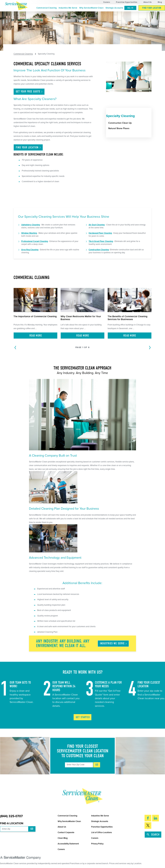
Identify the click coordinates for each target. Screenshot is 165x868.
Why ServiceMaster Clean (91, 8)
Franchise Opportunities (127, 2)
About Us (148, 2)
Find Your (28, 148)
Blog (160, 2)
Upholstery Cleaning (31, 225)
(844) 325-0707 (11, 816)
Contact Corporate (66, 832)
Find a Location (12, 823)
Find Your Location (152, 8)
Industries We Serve (68, 8)
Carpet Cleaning (40, 241)
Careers (107, 2)
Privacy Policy (97, 844)
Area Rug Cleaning (30, 250)
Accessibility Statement (68, 844)
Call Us (130, 8)
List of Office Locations (102, 832)
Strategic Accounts (114, 8)
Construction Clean (97, 250)
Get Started (83, 717)
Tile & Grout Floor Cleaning (101, 241)
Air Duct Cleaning (97, 225)
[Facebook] (148, 818)
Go (97, 765)
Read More (36, 336)
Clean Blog (63, 838)
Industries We (114, 643)
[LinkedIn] (155, 818)
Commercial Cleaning (47, 8)
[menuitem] (46, 8)
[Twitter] (148, 825)
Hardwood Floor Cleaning (100, 233)
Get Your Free (29, 92)
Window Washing (29, 233)
